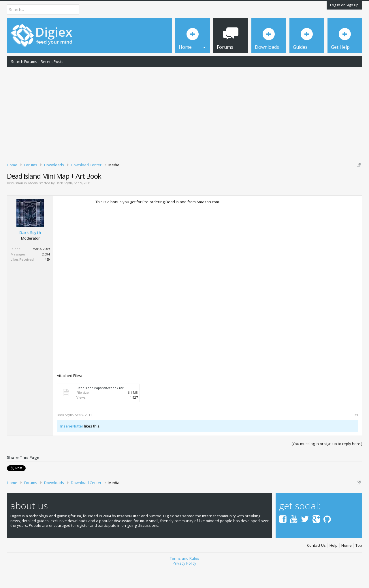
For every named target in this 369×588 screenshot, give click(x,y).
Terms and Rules (184, 578)
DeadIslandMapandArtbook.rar (100, 408)
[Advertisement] (184, 113)
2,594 (46, 274)
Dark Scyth (64, 203)
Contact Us (316, 566)
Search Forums (24, 61)
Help (334, 566)
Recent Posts (52, 61)
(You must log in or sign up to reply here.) (327, 464)
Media (33, 203)
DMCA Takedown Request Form (165, 182)
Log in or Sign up (344, 5)
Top (359, 566)
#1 (356, 435)
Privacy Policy (184, 583)
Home (347, 566)
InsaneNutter (72, 446)
